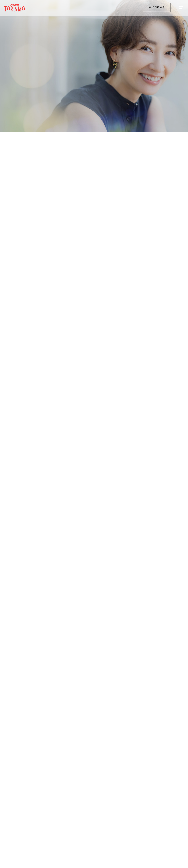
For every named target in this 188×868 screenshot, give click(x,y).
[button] (10, 863)
